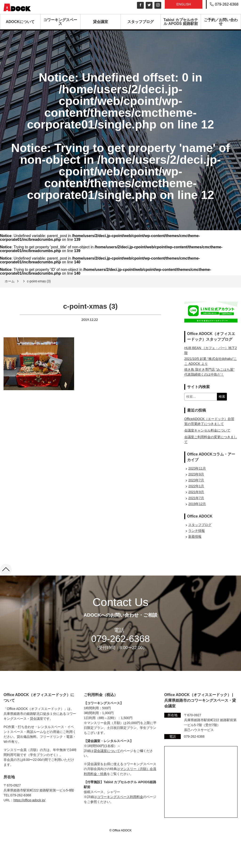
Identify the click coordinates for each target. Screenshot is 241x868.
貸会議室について (107, 751)
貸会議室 (100, 22)
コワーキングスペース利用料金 (120, 797)
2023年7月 (196, 480)
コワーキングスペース (60, 22)
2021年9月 (196, 492)
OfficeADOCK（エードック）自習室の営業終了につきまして (209, 421)
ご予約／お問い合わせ (221, 22)
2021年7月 (196, 498)
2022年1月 (196, 486)
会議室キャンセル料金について (207, 430)
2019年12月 (197, 504)
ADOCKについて (20, 22)
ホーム (10, 281)
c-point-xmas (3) (39, 281)
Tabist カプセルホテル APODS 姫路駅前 (181, 22)
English (184, 4)
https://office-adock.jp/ (29, 800)
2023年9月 (196, 474)
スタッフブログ (141, 22)
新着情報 (195, 537)
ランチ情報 (197, 531)
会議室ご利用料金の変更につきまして (211, 439)
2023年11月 (197, 468)
